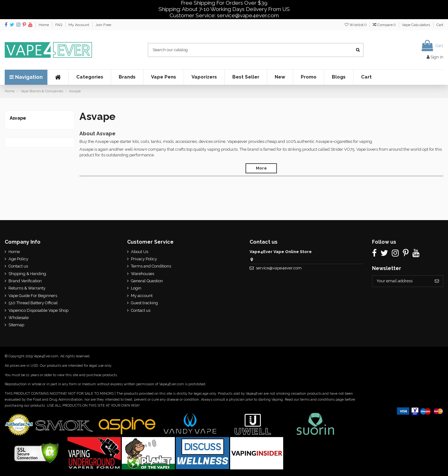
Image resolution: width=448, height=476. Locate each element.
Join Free (103, 25)
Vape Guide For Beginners (33, 296)
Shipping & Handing (27, 274)
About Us (140, 252)
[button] (90, 77)
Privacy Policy (144, 259)
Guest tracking (144, 303)
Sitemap (16, 325)
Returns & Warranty (27, 288)
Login (136, 288)
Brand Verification (25, 281)
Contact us (18, 266)
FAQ (59, 25)
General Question (147, 281)
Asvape (18, 118)
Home (44, 25)
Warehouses (143, 274)
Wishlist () (356, 25)
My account (142, 296)
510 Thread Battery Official (33, 303)
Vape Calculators (416, 25)
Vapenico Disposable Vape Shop (38, 310)
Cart (440, 25)
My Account (79, 25)
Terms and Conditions (151, 266)
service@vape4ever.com (279, 268)
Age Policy (18, 259)
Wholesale (19, 318)
